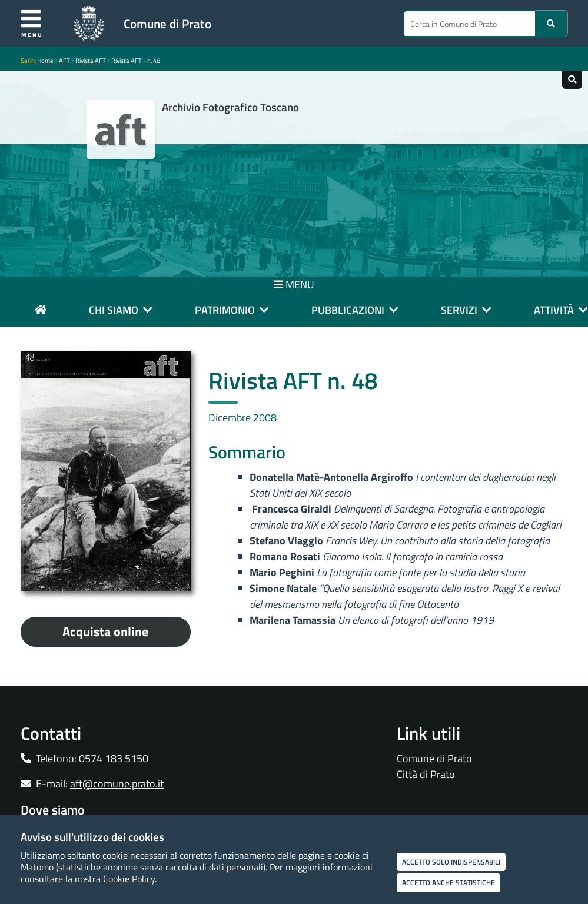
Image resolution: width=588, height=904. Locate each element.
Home (45, 61)
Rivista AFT (91, 61)
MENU (294, 285)
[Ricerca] (552, 23)
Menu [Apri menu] (32, 23)
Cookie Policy (129, 879)
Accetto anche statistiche (449, 883)
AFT (64, 61)
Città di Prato (426, 774)
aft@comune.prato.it (117, 784)
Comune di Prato (167, 24)
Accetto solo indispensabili (451, 862)
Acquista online (105, 632)
